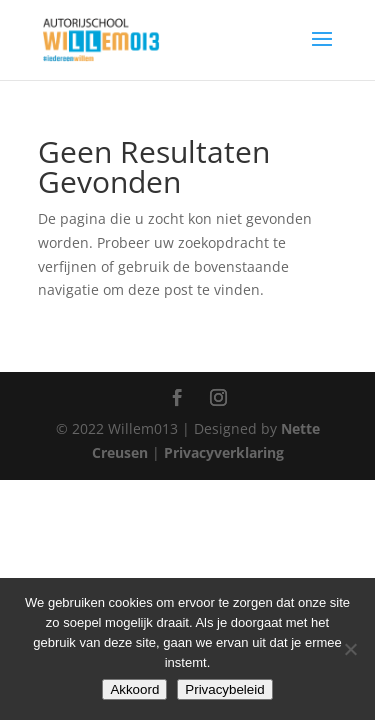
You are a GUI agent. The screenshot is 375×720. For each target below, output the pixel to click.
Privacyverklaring (224, 452)
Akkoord (134, 689)
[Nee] (350, 649)
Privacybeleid (224, 689)
